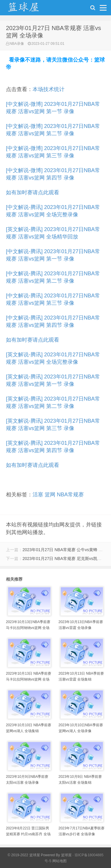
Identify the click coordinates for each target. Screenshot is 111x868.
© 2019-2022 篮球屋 (24, 855)
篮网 (50, 495)
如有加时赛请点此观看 (33, 192)
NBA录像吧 (30, 9)
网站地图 (59, 861)
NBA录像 (17, 44)
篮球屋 (66, 855)
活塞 (38, 495)
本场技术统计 (49, 89)
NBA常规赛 (70, 495)
